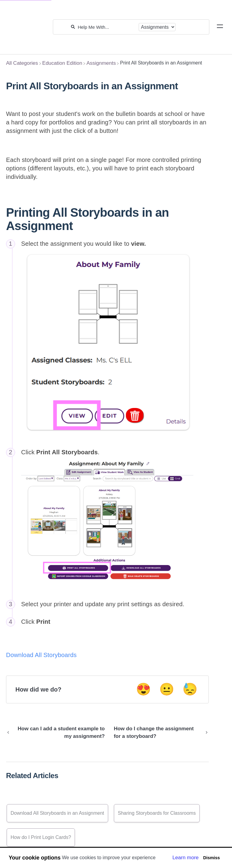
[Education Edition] (62, 63)
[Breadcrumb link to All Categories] (22, 63)
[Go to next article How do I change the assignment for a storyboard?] (159, 733)
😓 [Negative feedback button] (190, 689)
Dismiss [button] (211, 858)
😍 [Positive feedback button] (143, 689)
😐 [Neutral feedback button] (167, 689)
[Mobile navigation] (220, 27)
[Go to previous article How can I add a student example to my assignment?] (58, 733)
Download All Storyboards (41, 655)
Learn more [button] (186, 858)
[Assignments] (101, 63)
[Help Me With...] (107, 27)
